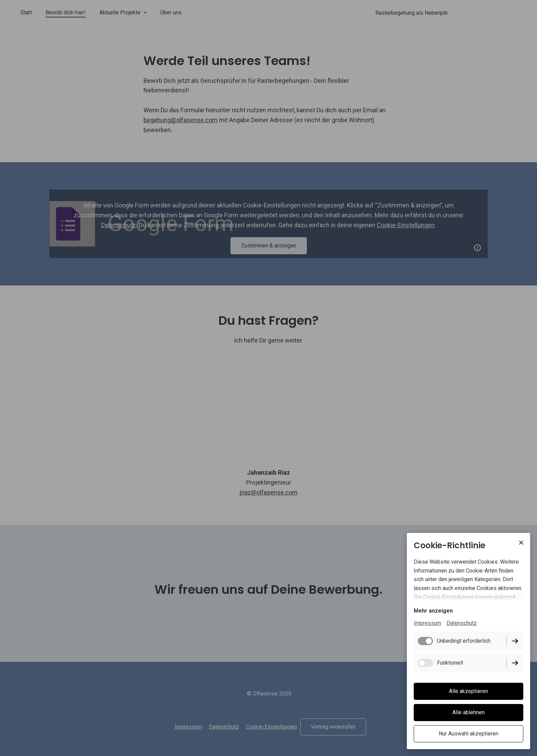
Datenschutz (462, 623)
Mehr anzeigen (433, 611)
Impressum (427, 623)
